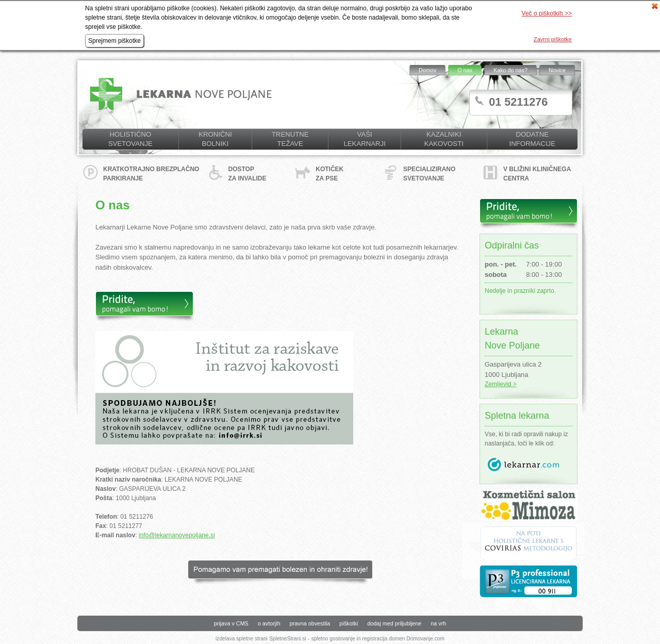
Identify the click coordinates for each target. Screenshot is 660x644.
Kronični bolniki (215, 139)
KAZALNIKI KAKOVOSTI (444, 139)
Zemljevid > (501, 384)
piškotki (349, 623)
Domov (427, 70)
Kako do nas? (510, 70)
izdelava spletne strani (242, 639)
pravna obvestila (310, 623)
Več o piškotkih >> (547, 13)
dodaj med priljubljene (394, 623)
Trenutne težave (290, 139)
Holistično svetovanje (130, 139)
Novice (557, 70)
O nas (465, 70)
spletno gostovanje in (337, 639)
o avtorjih (269, 623)
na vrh (438, 623)
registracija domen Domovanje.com (403, 639)
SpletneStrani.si (287, 639)
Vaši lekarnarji (364, 139)
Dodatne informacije (532, 139)
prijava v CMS (231, 623)
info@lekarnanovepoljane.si (177, 535)
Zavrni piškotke (553, 39)
